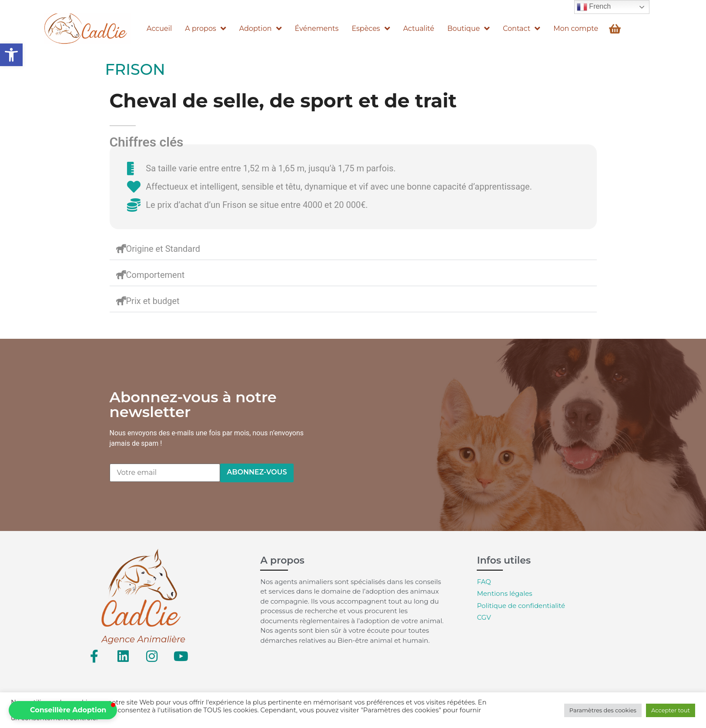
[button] (11, 55)
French (594, 7)
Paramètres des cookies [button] (603, 710)
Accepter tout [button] (671, 710)
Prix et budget (153, 301)
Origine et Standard (163, 249)
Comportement (156, 275)
